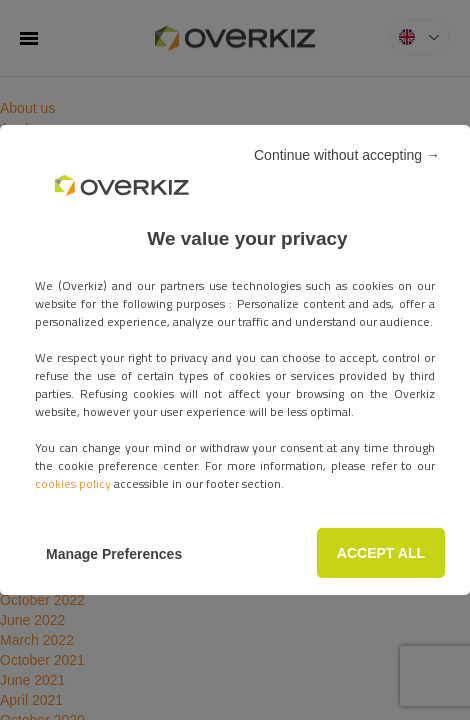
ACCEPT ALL (235, 427)
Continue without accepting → (337, 118)
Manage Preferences (235, 468)
